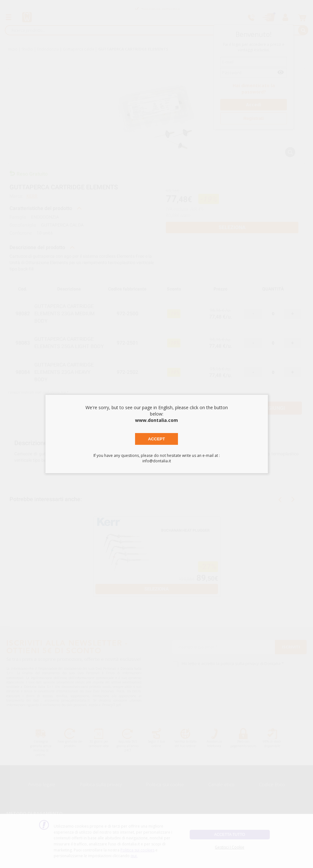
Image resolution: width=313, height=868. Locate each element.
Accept (156, 439)
